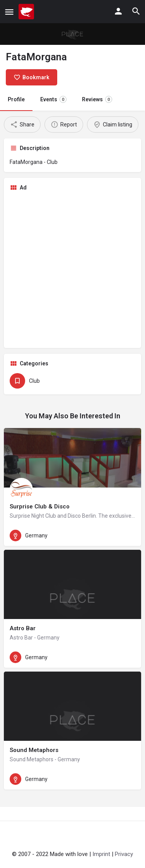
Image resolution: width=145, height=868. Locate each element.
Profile (16, 99)
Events (53, 99)
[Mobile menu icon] (9, 12)
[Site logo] (27, 12)
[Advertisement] (72, 270)
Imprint (101, 854)
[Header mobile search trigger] (136, 11)
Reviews (97, 99)
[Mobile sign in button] (118, 11)
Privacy (124, 854)
